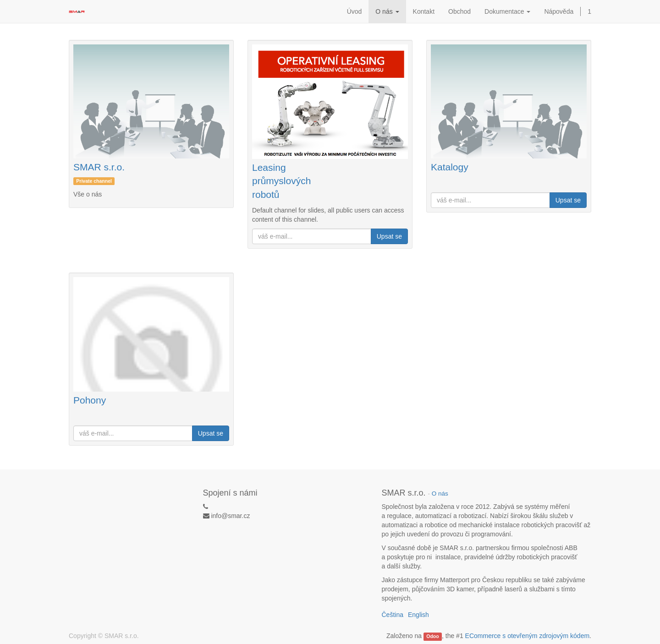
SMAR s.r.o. (99, 167)
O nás (440, 494)
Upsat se (389, 236)
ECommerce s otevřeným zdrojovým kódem (528, 636)
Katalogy (450, 167)
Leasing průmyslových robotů (281, 181)
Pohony (90, 400)
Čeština (393, 615)
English (418, 615)
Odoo (432, 636)
